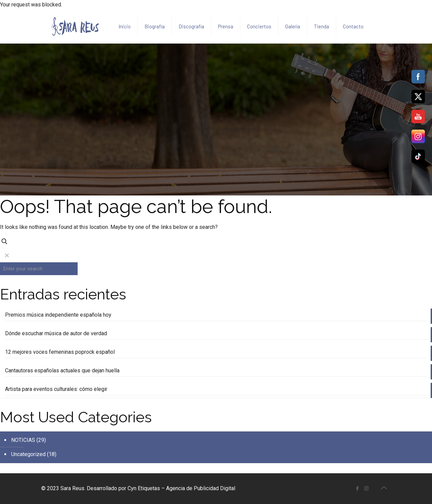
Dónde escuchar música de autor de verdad (56, 333)
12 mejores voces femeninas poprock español (60, 352)
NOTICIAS (23, 440)
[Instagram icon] (366, 488)
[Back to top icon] (384, 488)
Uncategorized (28, 454)
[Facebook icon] (357, 488)
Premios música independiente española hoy (58, 315)
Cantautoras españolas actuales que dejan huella (62, 370)
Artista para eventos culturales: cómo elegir (56, 389)
